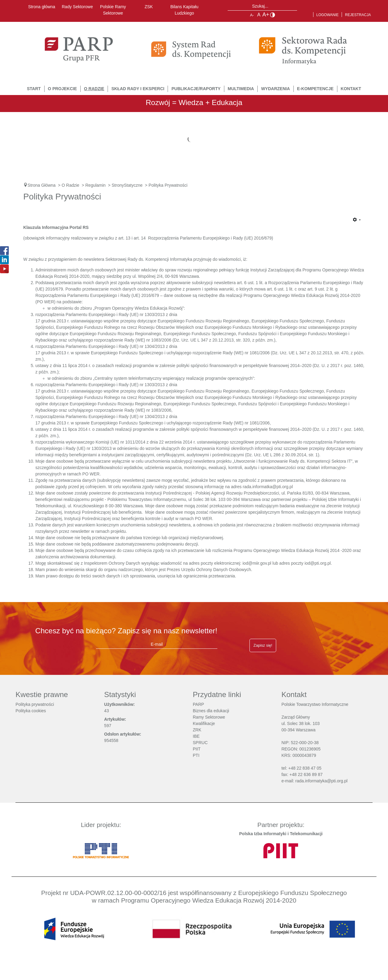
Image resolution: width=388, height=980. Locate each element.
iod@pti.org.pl (318, 563)
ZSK (149, 7)
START (34, 89)
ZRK (197, 730)
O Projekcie (62, 89)
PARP (198, 704)
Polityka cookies (31, 711)
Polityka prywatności (35, 704)
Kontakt (351, 89)
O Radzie (94, 89)
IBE (196, 736)
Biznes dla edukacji (211, 711)
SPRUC (200, 743)
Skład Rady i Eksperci (138, 89)
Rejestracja (358, 15)
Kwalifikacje (204, 723)
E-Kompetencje (315, 89)
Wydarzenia (275, 89)
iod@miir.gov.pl (257, 563)
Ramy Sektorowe (209, 717)
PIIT (197, 749)
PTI (196, 755)
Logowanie (328, 15)
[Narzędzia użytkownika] (357, 220)
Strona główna (42, 7)
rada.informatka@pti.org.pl (268, 487)
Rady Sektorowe (77, 7)
